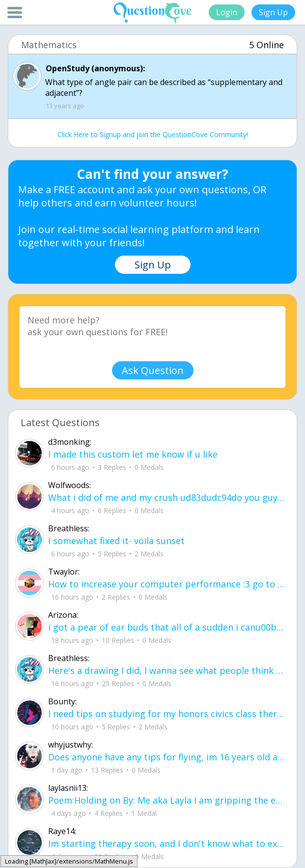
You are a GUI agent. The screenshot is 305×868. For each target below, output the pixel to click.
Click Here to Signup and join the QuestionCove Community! (153, 134)
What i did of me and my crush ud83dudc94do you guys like (166, 497)
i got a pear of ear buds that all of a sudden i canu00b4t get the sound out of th (166, 627)
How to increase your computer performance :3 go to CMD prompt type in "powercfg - (166, 584)
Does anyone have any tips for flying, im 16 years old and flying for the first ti (166, 757)
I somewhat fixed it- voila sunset (116, 541)
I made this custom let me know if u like (133, 454)
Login (227, 12)
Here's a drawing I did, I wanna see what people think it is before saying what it (166, 670)
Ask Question (153, 370)
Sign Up (273, 12)
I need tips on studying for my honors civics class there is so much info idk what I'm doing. (166, 714)
